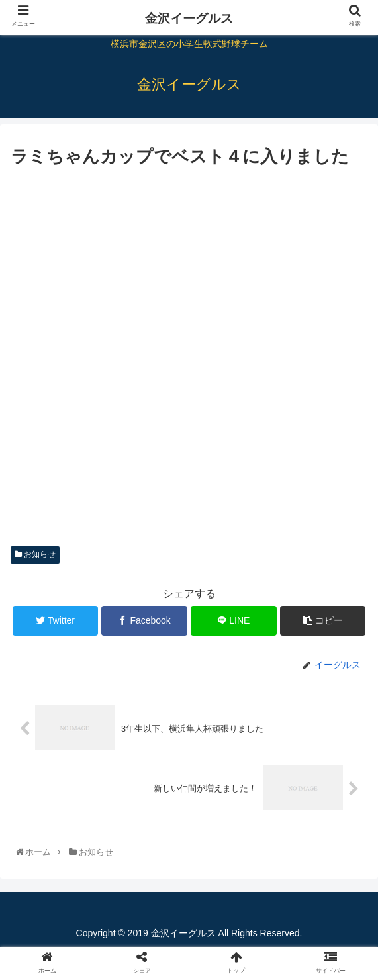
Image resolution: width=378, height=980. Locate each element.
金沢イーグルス (189, 18)
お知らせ (35, 554)
